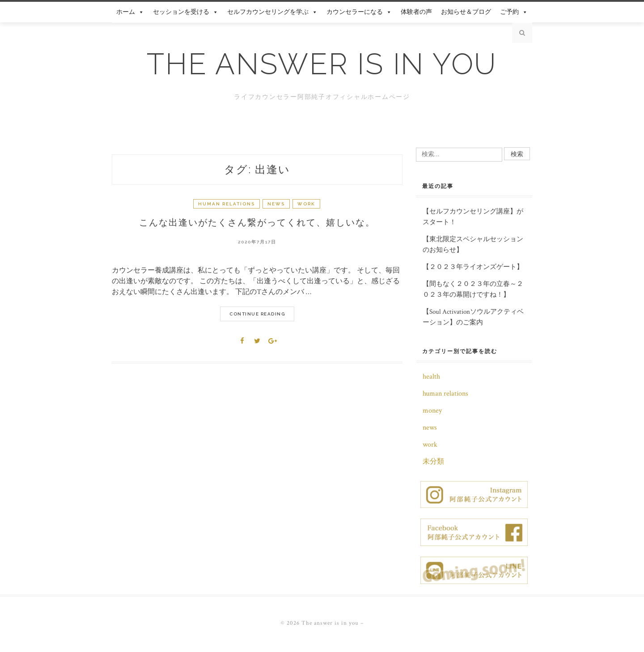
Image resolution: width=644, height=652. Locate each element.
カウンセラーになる (359, 12)
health (431, 377)
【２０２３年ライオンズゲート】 (473, 267)
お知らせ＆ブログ (466, 12)
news (276, 204)
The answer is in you (322, 64)
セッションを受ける (186, 12)
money (432, 411)
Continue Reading (257, 314)
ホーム (130, 12)
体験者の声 (416, 12)
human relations (227, 204)
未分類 (433, 462)
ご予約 (514, 12)
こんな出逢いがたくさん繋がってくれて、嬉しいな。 (257, 222)
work (306, 204)
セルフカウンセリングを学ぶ (272, 12)
